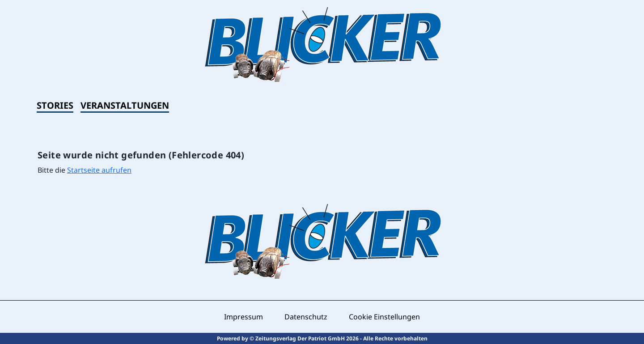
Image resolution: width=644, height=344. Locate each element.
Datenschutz (306, 317)
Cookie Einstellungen (384, 317)
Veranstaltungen (125, 105)
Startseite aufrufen (99, 170)
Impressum (244, 317)
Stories (55, 105)
